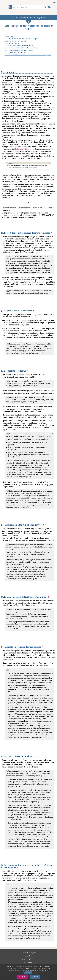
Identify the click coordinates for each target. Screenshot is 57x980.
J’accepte (22, 977)
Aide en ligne (28, 956)
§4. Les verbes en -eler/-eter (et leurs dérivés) (19, 46)
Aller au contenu (8, 2)
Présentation (9, 36)
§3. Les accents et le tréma (13, 43)
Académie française (28, 953)
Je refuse (35, 977)
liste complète (21, 149)
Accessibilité (28, 963)
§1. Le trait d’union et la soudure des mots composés (22, 39)
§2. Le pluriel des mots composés (16, 41)
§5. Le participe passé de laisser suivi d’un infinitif (21, 48)
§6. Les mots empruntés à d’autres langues (19, 50)
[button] (28, 22)
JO (7, 256)
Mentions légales (29, 959)
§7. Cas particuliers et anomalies (15, 53)
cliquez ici (28, 973)
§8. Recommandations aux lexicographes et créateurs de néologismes (28, 55)
